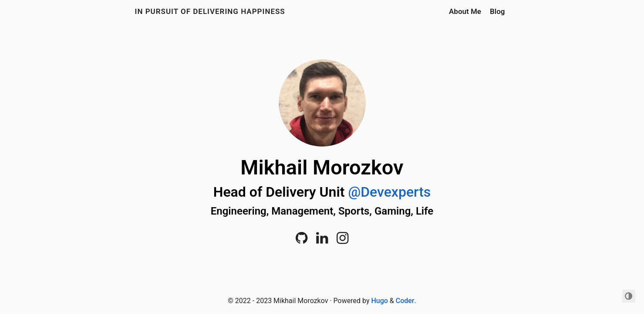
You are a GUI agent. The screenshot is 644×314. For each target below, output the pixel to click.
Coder (405, 301)
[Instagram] (342, 241)
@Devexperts (389, 192)
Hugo (379, 301)
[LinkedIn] (322, 241)
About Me (465, 11)
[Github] (302, 241)
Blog (497, 11)
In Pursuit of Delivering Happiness (210, 11)
